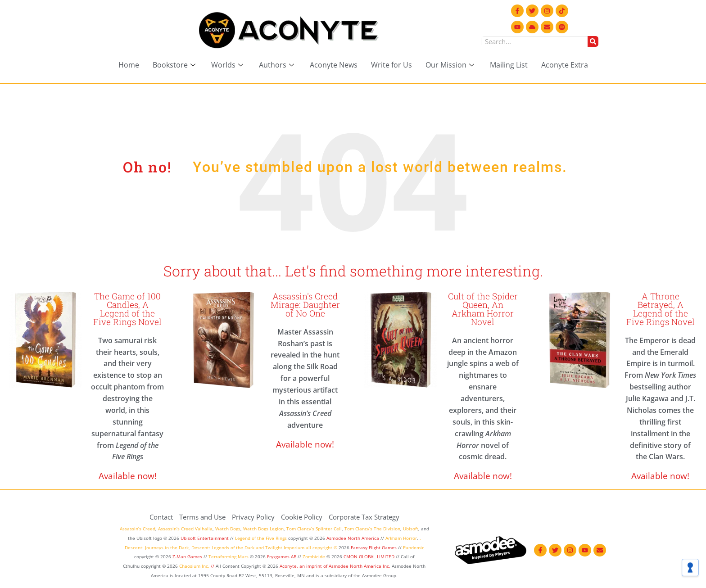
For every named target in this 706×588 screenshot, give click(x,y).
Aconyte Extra (565, 65)
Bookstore (175, 65)
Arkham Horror (401, 538)
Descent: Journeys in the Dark (157, 547)
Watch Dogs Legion (263, 529)
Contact (161, 517)
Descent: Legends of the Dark (223, 547)
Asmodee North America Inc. (360, 566)
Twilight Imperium (285, 547)
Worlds (228, 65)
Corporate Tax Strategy (364, 517)
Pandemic (414, 547)
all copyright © (321, 547)
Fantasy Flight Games (374, 547)
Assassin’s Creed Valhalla (185, 529)
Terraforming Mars (229, 556)
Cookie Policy (302, 517)
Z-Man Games (187, 556)
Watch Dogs (228, 529)
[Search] (593, 41)
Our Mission (451, 65)
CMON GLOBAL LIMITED (370, 556)
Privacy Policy (253, 517)
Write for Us (391, 65)
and (260, 547)
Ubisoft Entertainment (205, 538)
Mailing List (509, 65)
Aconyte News (334, 65)
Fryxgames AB (282, 556)
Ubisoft (411, 529)
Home (129, 65)
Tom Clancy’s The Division (372, 529)
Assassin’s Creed (138, 529)
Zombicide (314, 556)
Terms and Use (202, 517)
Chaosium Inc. (194, 566)
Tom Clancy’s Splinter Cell (314, 529)
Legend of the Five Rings (261, 538)
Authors (278, 65)
